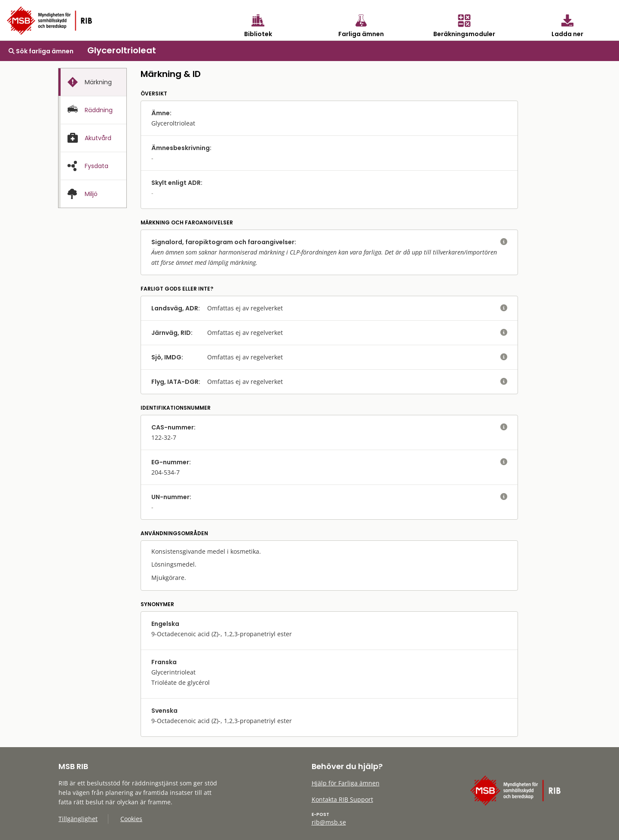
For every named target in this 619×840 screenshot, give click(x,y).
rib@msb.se (329, 822)
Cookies (131, 819)
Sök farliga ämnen (41, 51)
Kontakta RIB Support (342, 799)
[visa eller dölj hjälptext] (504, 242)
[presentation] (92, 82)
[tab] (92, 82)
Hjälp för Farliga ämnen (346, 783)
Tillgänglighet (78, 819)
